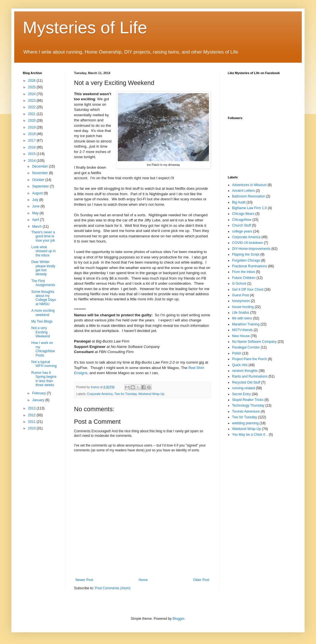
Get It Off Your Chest (248, 290)
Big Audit (239, 202)
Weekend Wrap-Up (151, 394)
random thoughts (245, 371)
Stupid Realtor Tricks (248, 400)
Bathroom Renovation (249, 196)
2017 (32, 140)
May (36, 213)
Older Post (201, 580)
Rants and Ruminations (250, 376)
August (38, 193)
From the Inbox (244, 272)
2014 (32, 161)
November (41, 173)
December (41, 166)
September (41, 186)
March (37, 227)
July (36, 200)
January (39, 400)
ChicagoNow (242, 220)
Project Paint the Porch (250, 359)
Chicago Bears (243, 214)
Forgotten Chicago (246, 260)
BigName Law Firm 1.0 (249, 208)
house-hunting (243, 307)
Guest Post (240, 295)
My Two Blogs (42, 321)
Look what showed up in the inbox (44, 251)
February (39, 393)
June (36, 206)
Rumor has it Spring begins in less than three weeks (44, 379)
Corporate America (100, 394)
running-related (244, 388)
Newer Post (84, 580)
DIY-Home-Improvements (251, 249)
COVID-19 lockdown (248, 243)
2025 (32, 87)
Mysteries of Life (85, 27)
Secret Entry (241, 394)
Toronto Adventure (246, 411)
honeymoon (241, 301)
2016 (32, 147)
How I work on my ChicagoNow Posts (43, 349)
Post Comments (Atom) (113, 588)
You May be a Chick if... (250, 435)
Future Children (244, 278)
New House (241, 336)
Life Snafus (241, 313)
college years (242, 231)
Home (143, 580)
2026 (32, 81)
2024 (32, 94)
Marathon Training (246, 324)
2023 (32, 101)
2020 (32, 121)
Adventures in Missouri (249, 185)
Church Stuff (241, 225)
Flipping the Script (246, 254)
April (36, 220)
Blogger (178, 619)
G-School (239, 284)
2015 (32, 154)
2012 (32, 415)
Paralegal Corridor (246, 347)
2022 (32, 107)
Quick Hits (240, 365)
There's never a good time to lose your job (43, 236)
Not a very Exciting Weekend (41, 332)
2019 (32, 127)
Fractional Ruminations (250, 266)
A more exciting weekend (43, 313)
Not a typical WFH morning (44, 364)
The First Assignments (43, 283)
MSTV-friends (242, 330)
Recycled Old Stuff (246, 382)
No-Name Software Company (254, 342)
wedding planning (245, 423)
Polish (237, 353)
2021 (32, 114)
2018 (32, 134)
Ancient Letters (243, 191)
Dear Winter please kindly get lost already (43, 268)
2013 (32, 408)
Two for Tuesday (126, 394)
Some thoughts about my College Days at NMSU (44, 298)
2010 (32, 428)
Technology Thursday (248, 405)
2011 (32, 422)
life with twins (242, 318)
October (39, 180)
